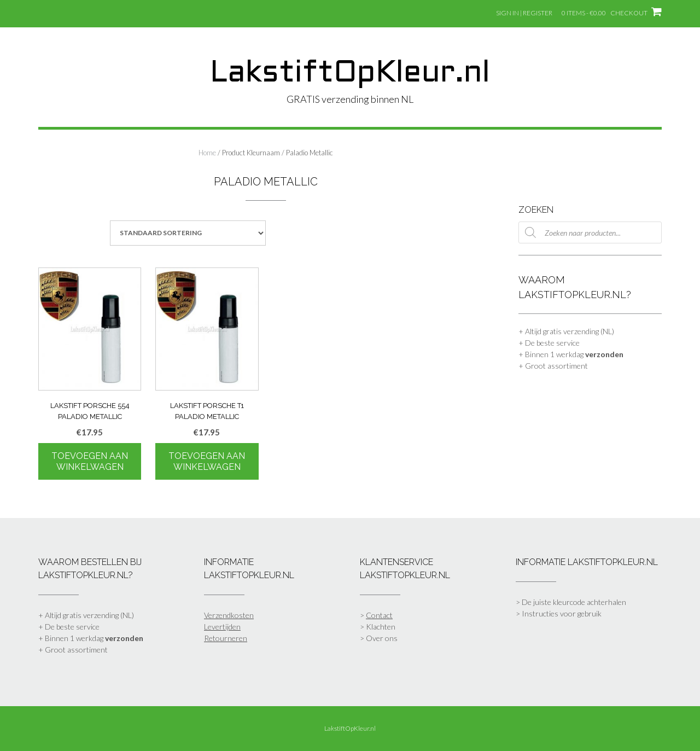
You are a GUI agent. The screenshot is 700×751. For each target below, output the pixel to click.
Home (207, 153)
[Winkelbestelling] (188, 233)
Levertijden (222, 627)
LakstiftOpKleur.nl (350, 74)
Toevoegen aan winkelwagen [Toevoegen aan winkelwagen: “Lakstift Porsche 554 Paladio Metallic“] (90, 461)
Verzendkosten (229, 615)
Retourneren (226, 638)
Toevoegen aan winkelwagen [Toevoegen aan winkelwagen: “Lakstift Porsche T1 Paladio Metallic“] (207, 461)
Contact (379, 615)
